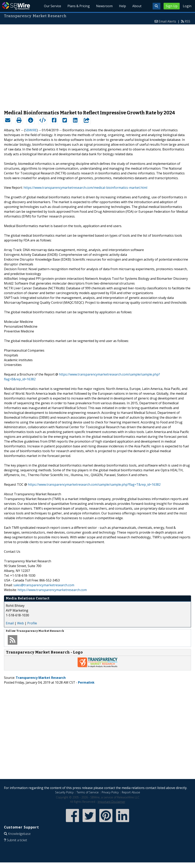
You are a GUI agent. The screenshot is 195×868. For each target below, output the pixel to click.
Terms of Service (88, 792)
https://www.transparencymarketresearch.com (52, 590)
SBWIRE (31, 130)
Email (10, 623)
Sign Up (172, 6)
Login (187, 6)
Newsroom (104, 6)
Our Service (53, 6)
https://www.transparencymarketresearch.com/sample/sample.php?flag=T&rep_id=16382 (94, 484)
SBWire (16, 6)
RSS (187, 21)
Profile (32, 623)
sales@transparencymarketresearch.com (44, 585)
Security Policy (64, 792)
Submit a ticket (17, 840)
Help (122, 6)
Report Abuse (131, 792)
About (137, 6)
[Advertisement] (42, 65)
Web (20, 623)
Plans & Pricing (79, 6)
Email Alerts (167, 21)
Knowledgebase (19, 834)
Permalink (86, 682)
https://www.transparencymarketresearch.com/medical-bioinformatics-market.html (85, 188)
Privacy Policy (110, 792)
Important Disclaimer (111, 802)
